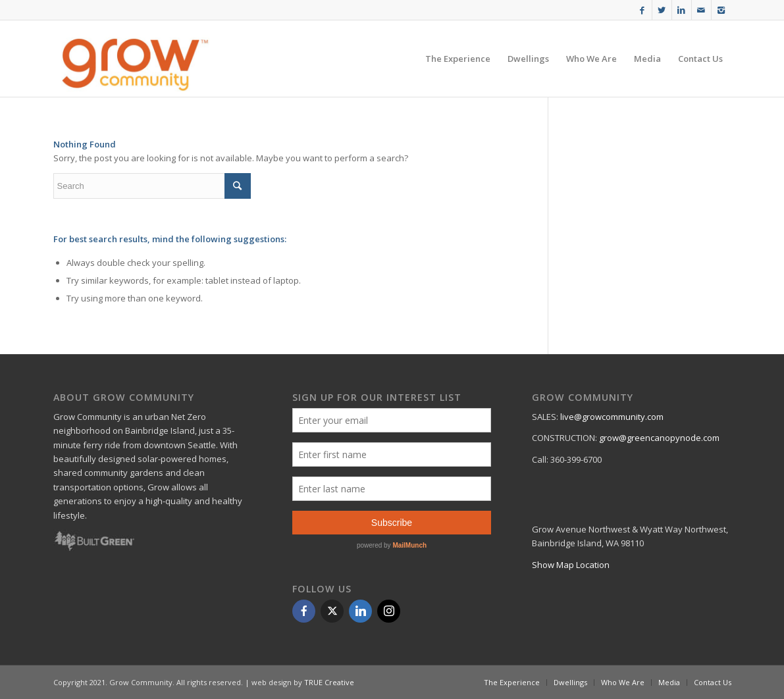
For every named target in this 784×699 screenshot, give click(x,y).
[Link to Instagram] (721, 10)
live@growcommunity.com (612, 417)
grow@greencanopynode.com (659, 438)
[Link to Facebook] (642, 10)
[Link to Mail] (701, 10)
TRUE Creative (329, 682)
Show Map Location (571, 565)
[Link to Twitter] (662, 10)
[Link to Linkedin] (682, 10)
